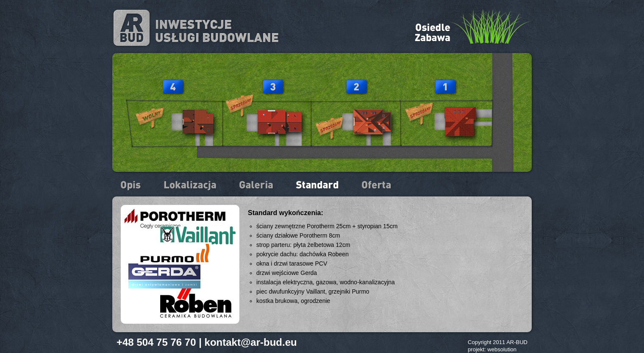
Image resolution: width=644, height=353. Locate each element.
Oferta (376, 186)
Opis (132, 186)
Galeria (257, 186)
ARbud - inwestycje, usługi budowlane (196, 28)
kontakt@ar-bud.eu (251, 342)
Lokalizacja (191, 186)
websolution (502, 349)
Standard (318, 186)
